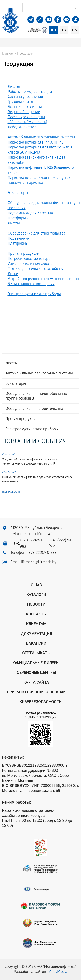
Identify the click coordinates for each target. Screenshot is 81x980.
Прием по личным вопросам (36, 692)
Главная (8, 54)
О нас (36, 585)
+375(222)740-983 (32, 544)
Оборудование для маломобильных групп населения (36, 396)
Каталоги (36, 595)
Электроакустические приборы (32, 429)
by (64, 30)
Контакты (36, 614)
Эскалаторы (16, 384)
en (75, 30)
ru (53, 30)
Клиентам (36, 624)
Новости (36, 604)
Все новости (12, 492)
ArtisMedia (58, 972)
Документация (36, 634)
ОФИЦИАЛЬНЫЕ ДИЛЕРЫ (36, 663)
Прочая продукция (22, 419)
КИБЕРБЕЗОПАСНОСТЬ (40, 702)
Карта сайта (36, 682)
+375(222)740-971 (62, 544)
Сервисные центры (36, 672)
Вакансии (36, 643)
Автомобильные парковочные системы (39, 374)
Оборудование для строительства (34, 409)
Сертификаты (36, 653)
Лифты (12, 364)
